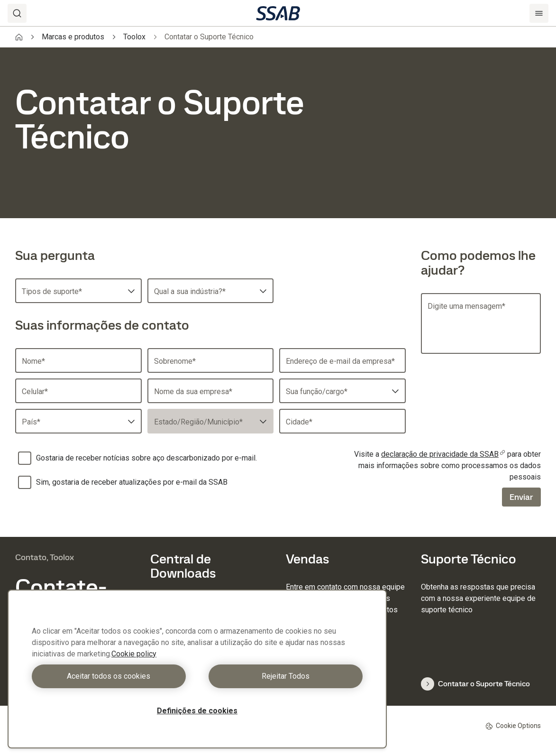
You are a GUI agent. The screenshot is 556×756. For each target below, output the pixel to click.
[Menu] (539, 13)
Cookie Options (513, 726)
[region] (197, 669)
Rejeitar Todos (282, 676)
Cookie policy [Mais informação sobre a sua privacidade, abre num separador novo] (134, 654)
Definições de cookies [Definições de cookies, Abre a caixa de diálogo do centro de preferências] (197, 711)
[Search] (17, 13)
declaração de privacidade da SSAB (443, 454)
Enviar (521, 497)
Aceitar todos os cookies (112, 676)
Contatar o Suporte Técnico (475, 684)
